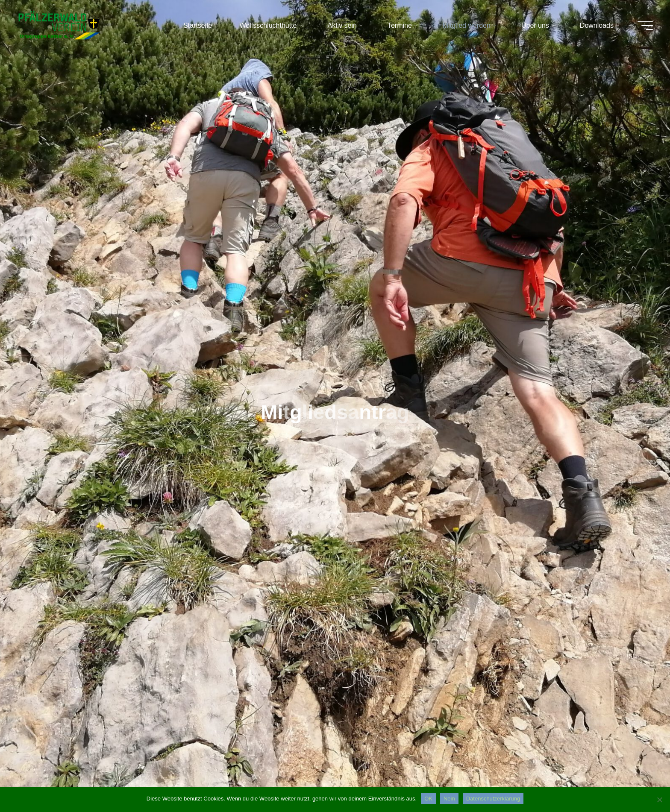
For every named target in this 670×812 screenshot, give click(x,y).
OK (428, 799)
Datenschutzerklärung (493, 799)
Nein (449, 799)
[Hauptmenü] (645, 26)
